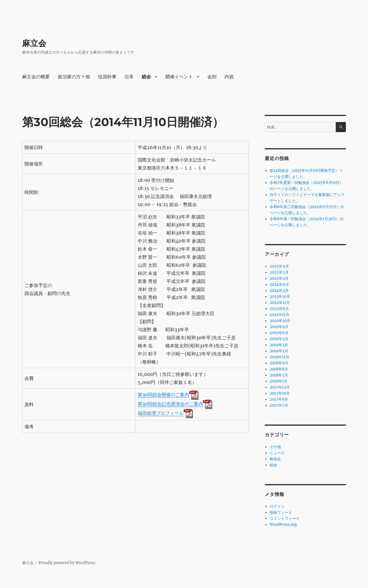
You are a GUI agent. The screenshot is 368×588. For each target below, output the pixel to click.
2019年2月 (279, 351)
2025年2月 (279, 278)
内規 (229, 77)
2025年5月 (279, 272)
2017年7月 (279, 405)
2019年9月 (279, 327)
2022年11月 (280, 303)
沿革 (129, 77)
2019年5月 (279, 339)
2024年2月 (279, 291)
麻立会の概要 (36, 77)
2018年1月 (279, 381)
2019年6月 (279, 333)
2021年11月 (279, 315)
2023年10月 (280, 297)
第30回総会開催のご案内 (163, 395)
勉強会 (275, 459)
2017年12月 (280, 387)
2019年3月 (279, 345)
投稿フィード (281, 512)
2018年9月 (279, 363)
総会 (146, 77)
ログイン (277, 506)
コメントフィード (285, 518)
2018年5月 (279, 375)
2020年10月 (280, 321)
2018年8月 (279, 369)
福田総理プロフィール (161, 413)
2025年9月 (279, 266)
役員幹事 (107, 77)
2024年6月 (279, 285)
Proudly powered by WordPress (67, 563)
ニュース (277, 453)
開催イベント (179, 77)
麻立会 (34, 43)
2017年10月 (280, 393)
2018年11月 (279, 357)
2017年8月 (279, 399)
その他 (275, 447)
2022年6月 (279, 309)
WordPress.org (283, 525)
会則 (212, 77)
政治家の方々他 (74, 77)
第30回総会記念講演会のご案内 (170, 404)
